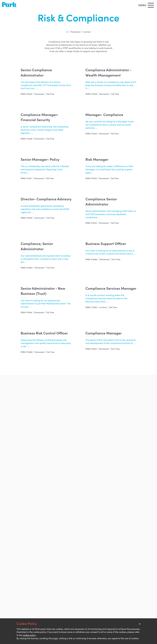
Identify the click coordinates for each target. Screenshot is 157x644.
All (67, 32)
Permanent (76, 32)
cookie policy (29, 635)
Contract (87, 32)
